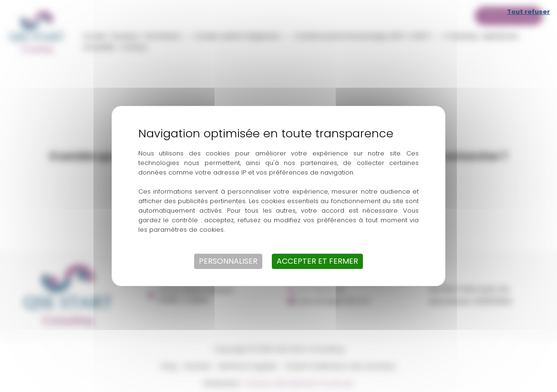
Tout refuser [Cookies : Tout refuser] (528, 12)
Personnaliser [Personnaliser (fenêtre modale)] (228, 261)
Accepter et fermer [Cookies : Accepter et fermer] (317, 261)
